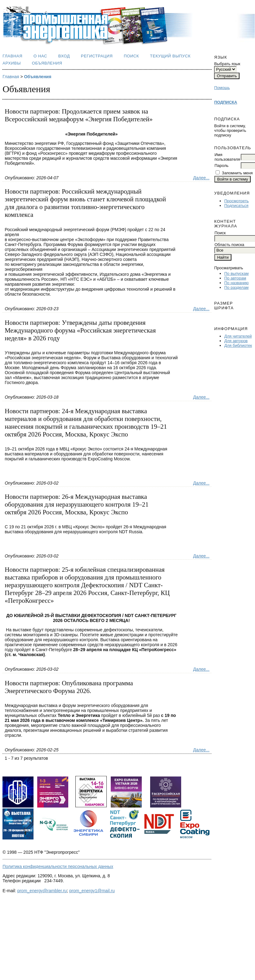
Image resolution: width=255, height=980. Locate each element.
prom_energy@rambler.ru (42, 891)
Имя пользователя (227, 157)
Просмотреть (237, 201)
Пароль (221, 166)
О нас (40, 56)
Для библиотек (238, 345)
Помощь (222, 88)
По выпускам (236, 273)
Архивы (12, 63)
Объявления (47, 63)
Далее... (201, 178)
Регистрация (97, 56)
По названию (237, 283)
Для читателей (238, 336)
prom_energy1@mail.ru (92, 891)
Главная (12, 56)
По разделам (236, 287)
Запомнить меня (237, 173)
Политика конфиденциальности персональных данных (58, 866)
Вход (64, 56)
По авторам (235, 278)
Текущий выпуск (170, 56)
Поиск (131, 56)
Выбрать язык (227, 64)
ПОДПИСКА (226, 102)
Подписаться (236, 206)
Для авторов (236, 341)
